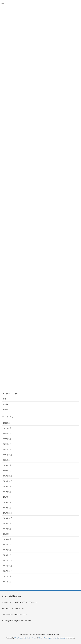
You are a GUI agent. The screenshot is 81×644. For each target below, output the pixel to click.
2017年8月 (7, 582)
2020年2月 (7, 465)
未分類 (5, 410)
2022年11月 (7, 423)
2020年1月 (7, 471)
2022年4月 (7, 434)
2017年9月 (7, 576)
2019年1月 (7, 508)
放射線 (5, 404)
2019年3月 (7, 502)
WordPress (18, 638)
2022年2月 (7, 444)
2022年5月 (7, 428)
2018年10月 (7, 518)
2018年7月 (7, 523)
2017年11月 (7, 566)
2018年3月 (7, 545)
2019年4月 (7, 497)
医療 (5, 399)
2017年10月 (7, 571)
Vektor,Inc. (64, 638)
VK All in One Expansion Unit (48, 638)
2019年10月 (7, 481)
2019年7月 (7, 486)
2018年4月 (7, 539)
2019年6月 (7, 492)
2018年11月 (7, 513)
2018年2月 (7, 550)
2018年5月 (7, 534)
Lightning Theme (31, 638)
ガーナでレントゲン (11, 394)
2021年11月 (7, 460)
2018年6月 (7, 529)
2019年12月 (7, 476)
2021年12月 (7, 455)
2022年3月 (7, 439)
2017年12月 (7, 560)
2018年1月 (7, 555)
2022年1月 (7, 449)
